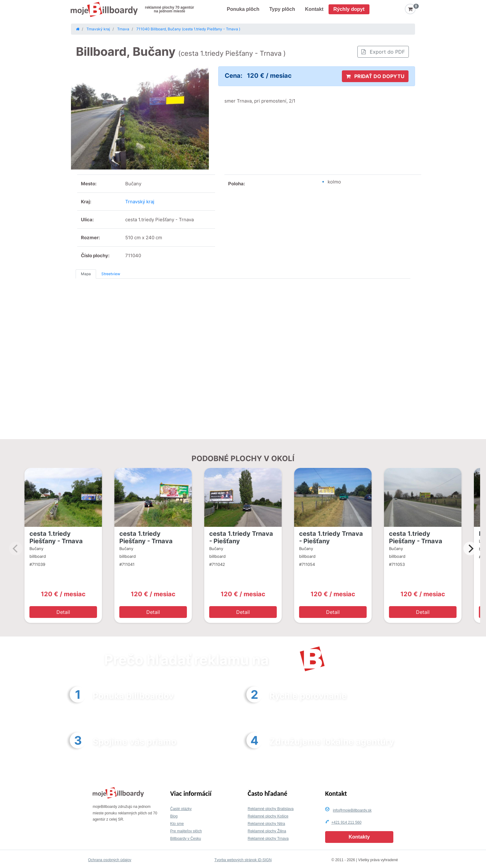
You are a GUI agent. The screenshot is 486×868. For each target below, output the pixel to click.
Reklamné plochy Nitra (266, 824)
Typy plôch (282, 9)
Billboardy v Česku (186, 839)
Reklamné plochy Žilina (267, 831)
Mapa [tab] (86, 274)
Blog (174, 816)
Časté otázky (181, 809)
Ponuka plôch (243, 9)
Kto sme (177, 824)
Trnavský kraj (140, 202)
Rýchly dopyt (349, 9)
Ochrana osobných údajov (110, 860)
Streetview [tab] (111, 274)
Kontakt (314, 9)
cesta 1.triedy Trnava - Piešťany (241, 537)
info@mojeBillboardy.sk (352, 810)
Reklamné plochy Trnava (268, 839)
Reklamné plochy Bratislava (271, 809)
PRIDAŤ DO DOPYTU (375, 76)
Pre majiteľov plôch (186, 831)
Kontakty (359, 837)
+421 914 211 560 (346, 822)
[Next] (470, 549)
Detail (63, 612)
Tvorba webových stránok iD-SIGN (243, 860)
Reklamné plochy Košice (268, 816)
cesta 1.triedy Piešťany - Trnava (56, 537)
